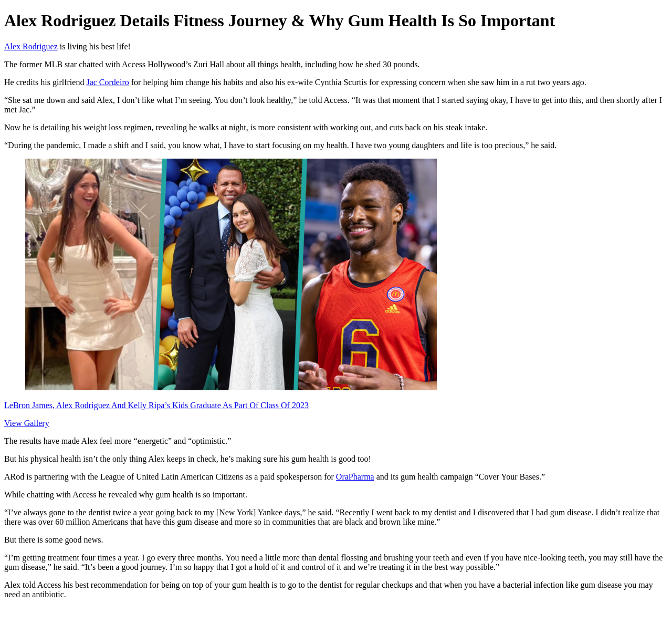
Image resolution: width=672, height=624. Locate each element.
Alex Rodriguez (31, 46)
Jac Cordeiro (107, 82)
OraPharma (355, 477)
